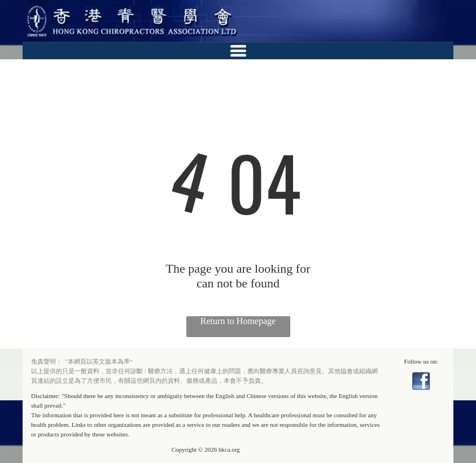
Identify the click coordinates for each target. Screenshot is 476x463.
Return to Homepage (238, 321)
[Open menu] (238, 51)
